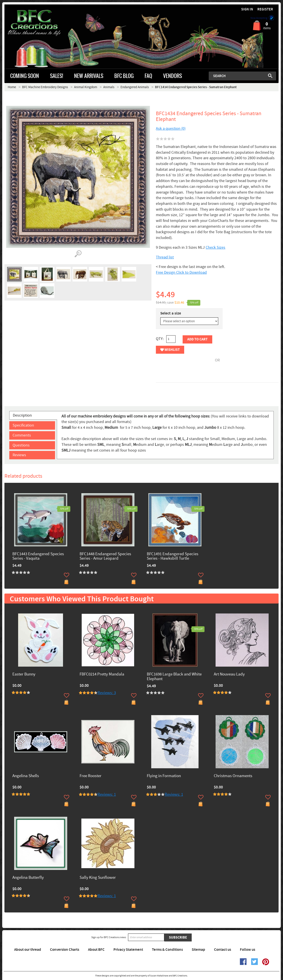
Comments (22, 435)
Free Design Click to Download (181, 273)
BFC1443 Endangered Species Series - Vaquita (38, 557)
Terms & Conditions (167, 950)
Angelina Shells (26, 776)
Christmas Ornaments (233, 776)
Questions (21, 445)
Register (265, 9)
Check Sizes (215, 247)
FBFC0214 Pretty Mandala (102, 674)
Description (22, 415)
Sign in (247, 9)
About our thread (28, 950)
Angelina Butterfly (28, 878)
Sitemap (198, 950)
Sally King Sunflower (98, 878)
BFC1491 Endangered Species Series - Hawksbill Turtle (173, 557)
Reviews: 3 (107, 693)
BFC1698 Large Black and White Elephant (174, 677)
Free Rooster (91, 776)
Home (12, 87)
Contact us (223, 950)
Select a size (171, 313)
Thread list (165, 257)
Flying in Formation (164, 776)
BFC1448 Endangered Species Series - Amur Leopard (105, 557)
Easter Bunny (24, 674)
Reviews (19, 455)
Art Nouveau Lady (229, 674)
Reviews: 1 (107, 795)
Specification (23, 425)
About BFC (96, 950)
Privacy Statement (128, 950)
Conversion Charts (65, 950)
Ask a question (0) (171, 129)
